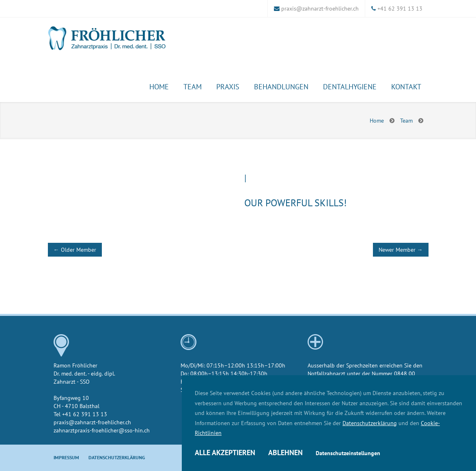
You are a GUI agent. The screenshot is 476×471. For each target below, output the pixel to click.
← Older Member (75, 250)
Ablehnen (285, 453)
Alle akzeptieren (225, 453)
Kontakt (406, 86)
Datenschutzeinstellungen (348, 453)
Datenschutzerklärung (370, 423)
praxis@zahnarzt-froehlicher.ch (320, 8)
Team (193, 86)
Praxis (228, 86)
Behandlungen (281, 86)
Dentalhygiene (350, 86)
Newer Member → (401, 250)
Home (159, 86)
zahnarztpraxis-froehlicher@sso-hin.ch (102, 430)
